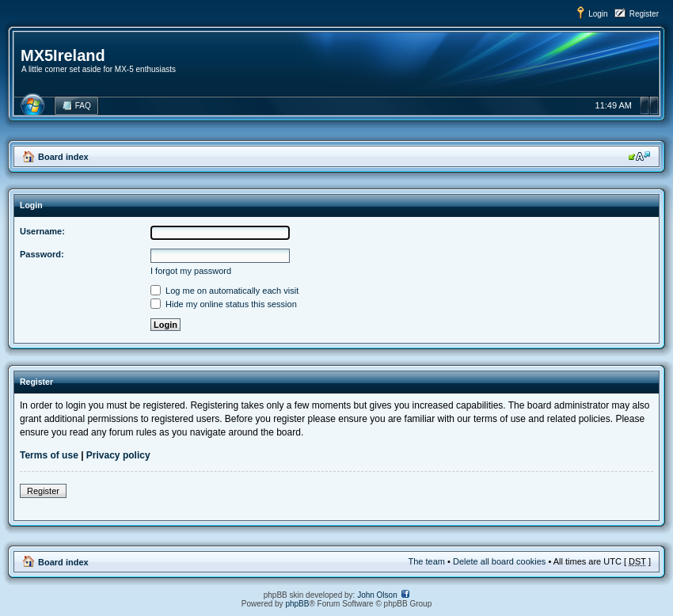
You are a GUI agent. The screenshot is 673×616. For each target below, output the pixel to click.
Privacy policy (118, 455)
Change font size (639, 156)
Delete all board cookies (499, 561)
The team (427, 561)
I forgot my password (191, 271)
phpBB (297, 604)
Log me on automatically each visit (224, 291)
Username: (42, 231)
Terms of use (49, 455)
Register (644, 14)
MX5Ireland (63, 55)
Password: (42, 254)
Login (598, 14)
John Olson (377, 595)
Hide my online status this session (224, 304)
